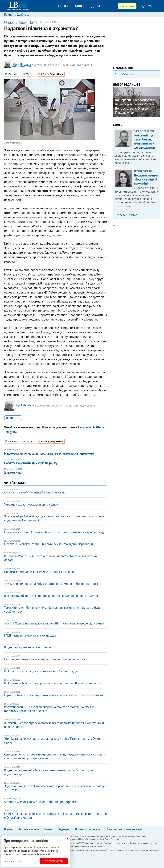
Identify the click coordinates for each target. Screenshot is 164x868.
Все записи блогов (126, 215)
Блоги (80, 6)
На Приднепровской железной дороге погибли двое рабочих (45, 659)
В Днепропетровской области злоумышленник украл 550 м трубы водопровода (48, 772)
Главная (8, 22)
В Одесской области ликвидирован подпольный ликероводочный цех (51, 596)
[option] (137, 102)
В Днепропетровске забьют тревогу (28, 647)
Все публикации (124, 74)
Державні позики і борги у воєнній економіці (146, 179)
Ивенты (49, 829)
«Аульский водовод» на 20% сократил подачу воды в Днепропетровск (51, 584)
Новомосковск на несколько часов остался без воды (40, 572)
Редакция (64, 829)
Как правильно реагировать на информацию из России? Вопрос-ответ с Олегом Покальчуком (135, 106)
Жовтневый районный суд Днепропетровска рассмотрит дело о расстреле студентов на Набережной (54, 518)
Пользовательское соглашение (124, 829)
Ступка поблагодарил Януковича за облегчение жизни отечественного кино (55, 695)
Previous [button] (115, 103)
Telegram (10, 432)
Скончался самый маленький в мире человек (34, 492)
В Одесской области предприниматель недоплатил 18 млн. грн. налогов (52, 683)
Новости (60, 6)
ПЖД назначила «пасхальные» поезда (30, 635)
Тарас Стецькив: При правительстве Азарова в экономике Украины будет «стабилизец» (53, 610)
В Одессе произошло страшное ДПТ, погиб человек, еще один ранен (54, 623)
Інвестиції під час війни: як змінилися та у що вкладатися (144, 141)
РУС (150, 6)
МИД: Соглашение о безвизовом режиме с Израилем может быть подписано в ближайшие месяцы (55, 816)
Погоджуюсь (54, 861)
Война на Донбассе (17, 14)
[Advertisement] (137, 40)
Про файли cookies (14, 861)
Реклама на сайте (29, 829)
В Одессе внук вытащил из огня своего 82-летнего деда (41, 671)
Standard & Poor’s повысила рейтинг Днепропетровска (41, 802)
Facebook (85, 427)
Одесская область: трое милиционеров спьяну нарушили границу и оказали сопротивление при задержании (55, 756)
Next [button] (158, 103)
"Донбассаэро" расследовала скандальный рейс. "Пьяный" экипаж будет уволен (52, 741)
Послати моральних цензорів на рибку (31, 463)
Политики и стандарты (88, 829)
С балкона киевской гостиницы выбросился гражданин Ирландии (49, 544)
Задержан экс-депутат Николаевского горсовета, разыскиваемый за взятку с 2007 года (55, 788)
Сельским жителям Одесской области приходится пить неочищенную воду (54, 532)
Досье (96, 6)
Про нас (9, 829)
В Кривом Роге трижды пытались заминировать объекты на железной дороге (51, 558)
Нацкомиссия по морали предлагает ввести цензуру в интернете (49, 453)
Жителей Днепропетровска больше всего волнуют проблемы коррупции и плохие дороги (54, 725)
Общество (21, 22)
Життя (34, 22)
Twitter (97, 427)
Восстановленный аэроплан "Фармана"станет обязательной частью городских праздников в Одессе (49, 709)
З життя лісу (13, 473)
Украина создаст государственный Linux (31, 504)
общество (13, 418)
